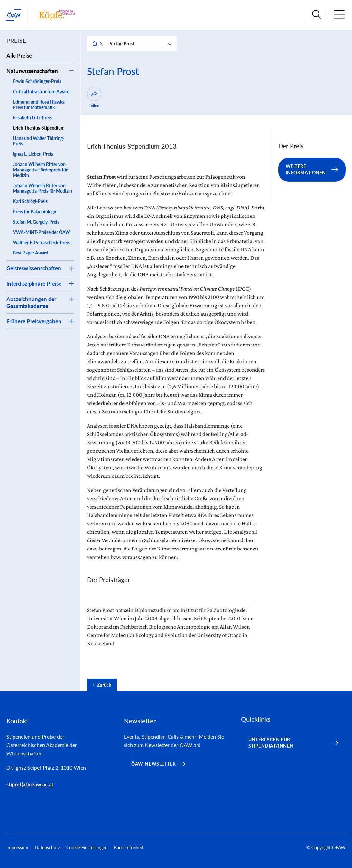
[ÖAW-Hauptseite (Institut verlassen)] (14, 15)
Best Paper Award (31, 253)
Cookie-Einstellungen (87, 848)
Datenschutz (47, 848)
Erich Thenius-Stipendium (39, 128)
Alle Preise (19, 55)
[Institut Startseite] (57, 15)
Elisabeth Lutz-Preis (32, 118)
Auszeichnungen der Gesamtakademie (31, 302)
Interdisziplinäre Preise (34, 284)
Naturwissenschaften (32, 71)
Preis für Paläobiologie (35, 212)
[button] (316, 15)
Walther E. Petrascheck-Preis (41, 242)
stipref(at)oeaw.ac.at (30, 784)
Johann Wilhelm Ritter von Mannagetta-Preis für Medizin (42, 188)
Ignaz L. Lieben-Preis (33, 154)
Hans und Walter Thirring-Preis (39, 141)
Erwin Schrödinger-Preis (37, 81)
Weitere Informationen (306, 169)
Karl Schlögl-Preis (30, 201)
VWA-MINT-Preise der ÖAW (42, 232)
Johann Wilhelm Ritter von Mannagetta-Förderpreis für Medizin (40, 170)
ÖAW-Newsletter (153, 764)
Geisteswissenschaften (34, 268)
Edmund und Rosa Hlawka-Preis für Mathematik (40, 105)
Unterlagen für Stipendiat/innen (271, 743)
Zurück (104, 685)
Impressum (17, 848)
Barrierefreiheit (129, 848)
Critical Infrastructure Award (41, 92)
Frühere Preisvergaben (34, 321)
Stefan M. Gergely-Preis (36, 222)
